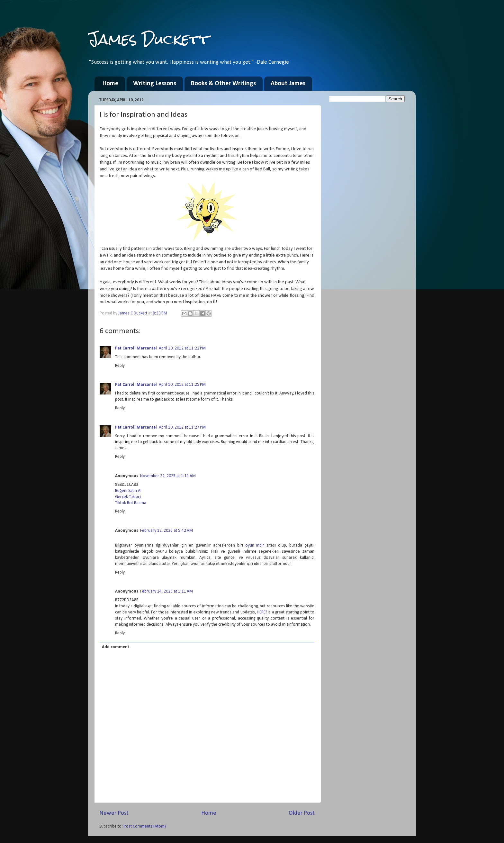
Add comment (116, 647)
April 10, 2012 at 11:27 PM (182, 427)
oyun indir (255, 545)
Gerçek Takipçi (128, 497)
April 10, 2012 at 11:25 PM (182, 385)
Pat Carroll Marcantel (136, 348)
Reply (120, 366)
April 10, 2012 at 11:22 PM (182, 348)
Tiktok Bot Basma (131, 503)
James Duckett (149, 39)
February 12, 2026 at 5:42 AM (166, 531)
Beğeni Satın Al (128, 491)
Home (110, 84)
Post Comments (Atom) (145, 826)
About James (288, 84)
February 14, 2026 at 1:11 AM (166, 591)
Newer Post (114, 813)
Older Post (302, 813)
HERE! (262, 612)
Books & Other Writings (223, 84)
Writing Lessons (155, 84)
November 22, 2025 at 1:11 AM (168, 476)
